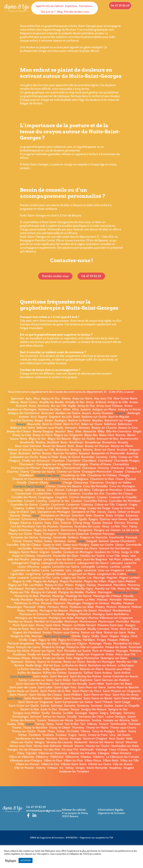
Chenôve (55, 483)
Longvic (133, 574)
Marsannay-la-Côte (125, 592)
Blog (60, 12)
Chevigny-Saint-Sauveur (29, 486)
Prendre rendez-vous (77, 12)
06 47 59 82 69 (36, 807)
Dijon (36, 515)
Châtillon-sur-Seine (47, 475)
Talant (30, 724)
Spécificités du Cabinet (50, 6)
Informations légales (110, 810)
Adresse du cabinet (74, 810)
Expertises (71, 6)
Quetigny (135, 658)
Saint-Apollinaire (21, 676)
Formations (86, 6)
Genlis (81, 541)
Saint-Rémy (15, 698)
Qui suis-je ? (48, 12)
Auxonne (120, 413)
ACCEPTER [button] (26, 860)
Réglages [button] (11, 861)
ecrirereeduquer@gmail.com (44, 811)
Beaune (21, 424)
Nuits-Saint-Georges (57, 636)
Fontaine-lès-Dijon (128, 534)
